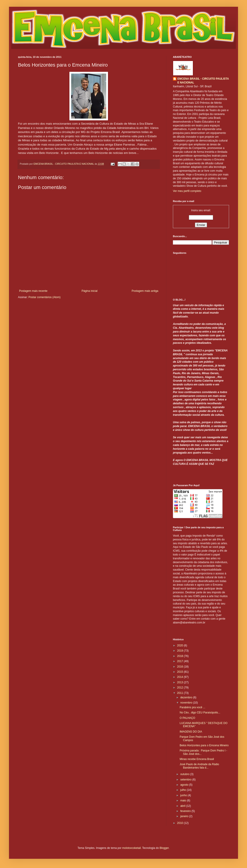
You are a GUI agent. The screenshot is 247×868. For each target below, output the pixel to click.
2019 (181, 651)
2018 (181, 656)
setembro (186, 780)
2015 (181, 672)
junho (184, 795)
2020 (181, 645)
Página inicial (89, 291)
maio (184, 801)
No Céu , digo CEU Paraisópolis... (200, 713)
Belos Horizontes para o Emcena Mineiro (204, 745)
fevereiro (186, 811)
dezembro (187, 697)
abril (183, 806)
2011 (181, 693)
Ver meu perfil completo (187, 191)
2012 (181, 688)
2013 (181, 682)
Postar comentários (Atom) (45, 297)
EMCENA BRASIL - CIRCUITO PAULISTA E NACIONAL (203, 81)
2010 (181, 823)
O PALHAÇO (187, 718)
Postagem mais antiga (145, 291)
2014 (181, 677)
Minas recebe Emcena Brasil (197, 759)
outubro (185, 774)
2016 (181, 667)
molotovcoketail (131, 848)
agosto (185, 785)
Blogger (164, 848)
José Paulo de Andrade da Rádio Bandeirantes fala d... (199, 766)
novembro (187, 703)
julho (184, 790)
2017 (181, 661)
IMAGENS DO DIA (191, 732)
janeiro (185, 816)
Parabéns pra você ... (192, 707)
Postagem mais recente (33, 291)
